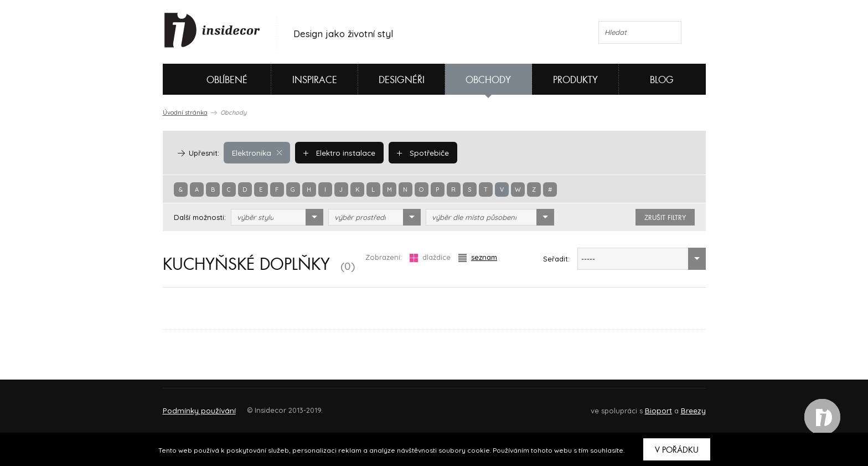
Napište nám (265, 405)
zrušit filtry (665, 218)
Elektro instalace (338, 152)
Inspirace (315, 80)
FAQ (687, 405)
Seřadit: (556, 259)
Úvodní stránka (185, 112)
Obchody (488, 80)
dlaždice (430, 257)
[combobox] (277, 217)
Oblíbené (208, 79)
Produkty (575, 80)
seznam (478, 257)
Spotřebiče (420, 152)
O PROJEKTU (195, 405)
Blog (662, 80)
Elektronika (257, 152)
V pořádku (677, 450)
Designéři (402, 80)
